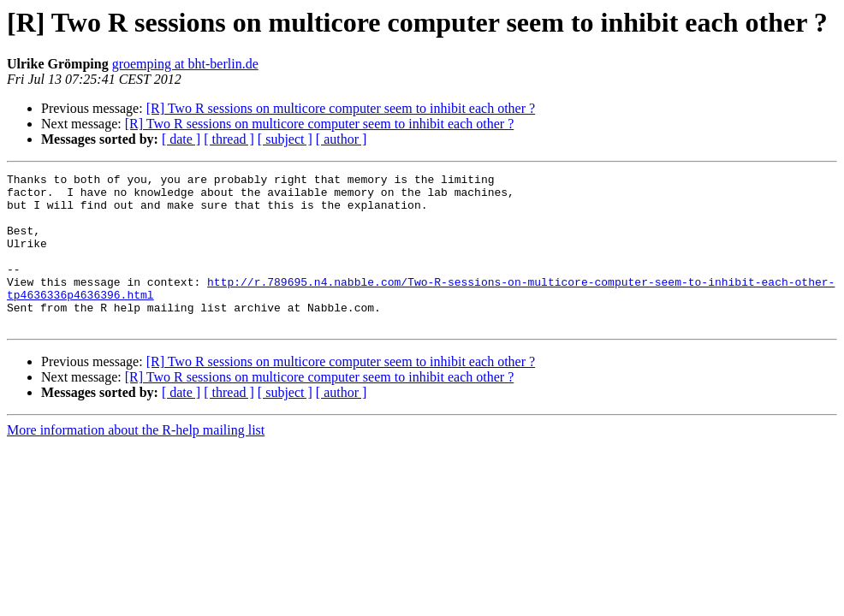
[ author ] (342, 139)
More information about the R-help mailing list (136, 461)
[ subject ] (285, 139)
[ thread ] (229, 139)
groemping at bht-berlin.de (185, 64)
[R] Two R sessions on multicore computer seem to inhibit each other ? (341, 108)
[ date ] (181, 139)
